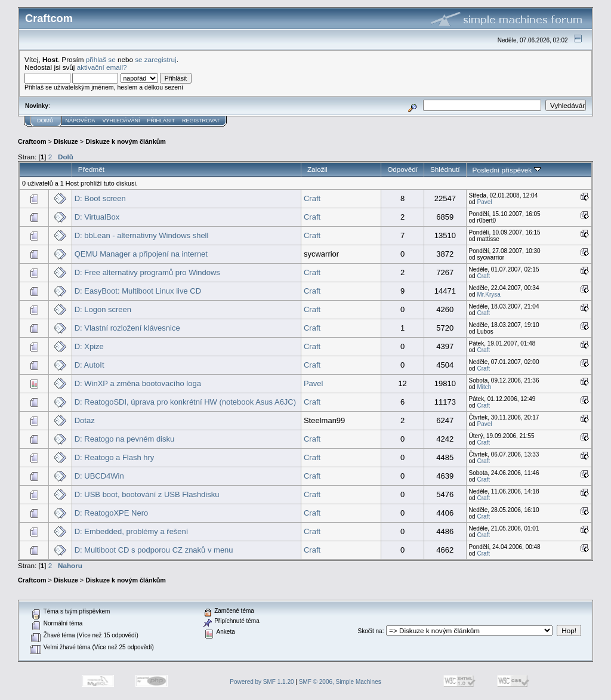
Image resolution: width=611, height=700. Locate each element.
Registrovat (201, 121)
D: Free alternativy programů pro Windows (147, 272)
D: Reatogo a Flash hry (115, 457)
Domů (45, 121)
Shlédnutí (445, 169)
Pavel (484, 202)
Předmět (91, 169)
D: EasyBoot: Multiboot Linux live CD (138, 291)
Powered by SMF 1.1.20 (262, 682)
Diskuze (66, 141)
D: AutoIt (90, 365)
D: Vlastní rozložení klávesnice (127, 328)
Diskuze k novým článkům (126, 141)
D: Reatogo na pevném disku (125, 439)
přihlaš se (101, 59)
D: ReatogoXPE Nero (112, 513)
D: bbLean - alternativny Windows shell (142, 235)
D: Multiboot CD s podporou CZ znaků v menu (154, 550)
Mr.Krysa (488, 295)
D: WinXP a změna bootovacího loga (138, 383)
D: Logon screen (103, 309)
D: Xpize (89, 346)
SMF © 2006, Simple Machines (340, 682)
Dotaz (85, 420)
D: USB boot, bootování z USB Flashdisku (147, 494)
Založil (317, 169)
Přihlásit (161, 121)
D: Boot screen (100, 198)
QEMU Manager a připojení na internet (141, 254)
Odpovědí (402, 169)
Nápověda (81, 121)
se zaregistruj (156, 59)
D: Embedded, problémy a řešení (132, 531)
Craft (312, 198)
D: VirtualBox (97, 217)
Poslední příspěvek (507, 170)
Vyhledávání (121, 121)
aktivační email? (102, 67)
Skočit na (370, 631)
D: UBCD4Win (99, 476)
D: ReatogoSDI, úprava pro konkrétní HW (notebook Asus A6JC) (185, 402)
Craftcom (32, 141)
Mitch (484, 387)
